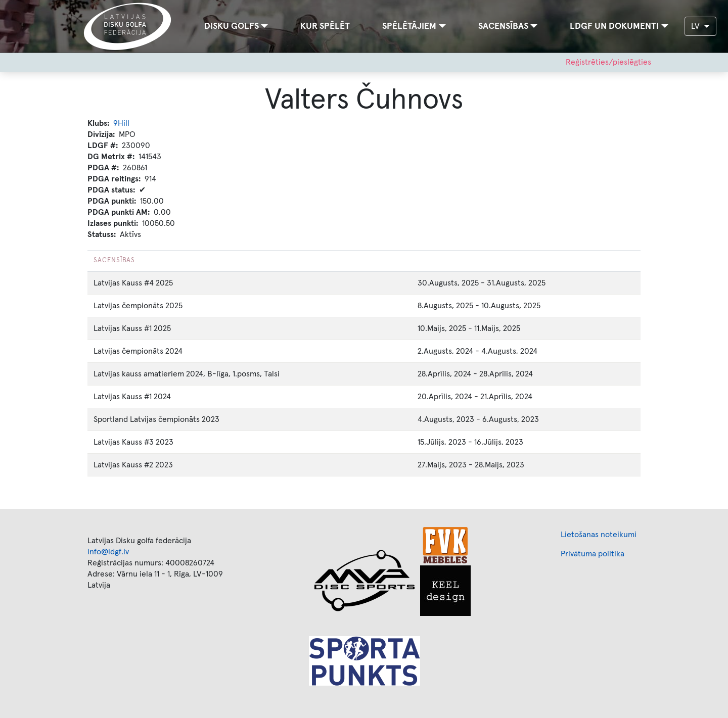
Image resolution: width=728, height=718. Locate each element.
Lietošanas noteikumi (599, 535)
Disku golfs (232, 26)
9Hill (121, 123)
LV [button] (696, 26)
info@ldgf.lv (108, 552)
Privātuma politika (593, 554)
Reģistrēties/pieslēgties (608, 62)
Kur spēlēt (325, 26)
